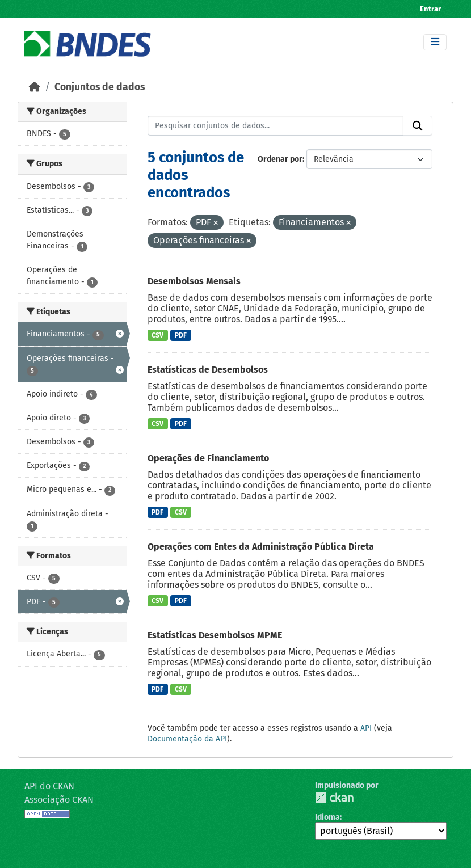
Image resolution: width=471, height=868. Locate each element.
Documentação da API (187, 739)
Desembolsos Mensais (194, 281)
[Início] (35, 87)
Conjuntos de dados (100, 87)
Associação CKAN (59, 800)
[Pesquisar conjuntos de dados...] (276, 126)
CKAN (334, 797)
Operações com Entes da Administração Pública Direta (261, 547)
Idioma (327, 817)
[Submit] (418, 126)
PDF (181, 335)
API (366, 728)
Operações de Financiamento (208, 458)
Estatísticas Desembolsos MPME (215, 635)
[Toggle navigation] (435, 42)
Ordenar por (280, 159)
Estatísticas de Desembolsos (208, 370)
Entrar (430, 9)
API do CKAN (49, 786)
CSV (157, 335)
